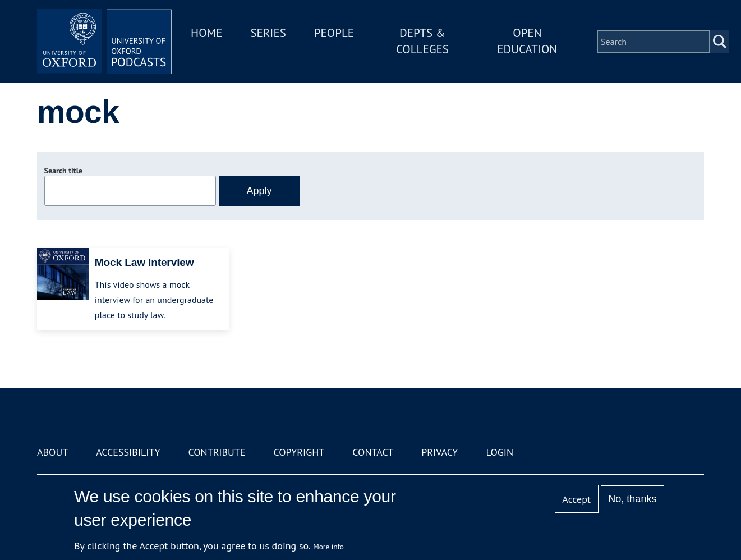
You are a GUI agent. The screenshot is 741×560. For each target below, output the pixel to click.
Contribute (217, 452)
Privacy (439, 452)
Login (500, 452)
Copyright (299, 452)
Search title (63, 171)
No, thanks (632, 499)
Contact (373, 452)
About (52, 452)
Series (268, 33)
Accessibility (128, 452)
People (334, 33)
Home (206, 33)
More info (328, 547)
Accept (576, 499)
